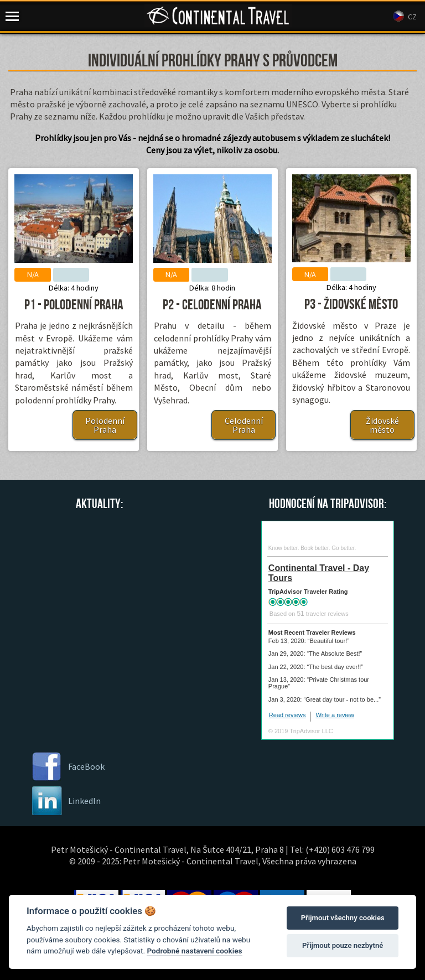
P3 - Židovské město (351, 305)
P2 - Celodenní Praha (212, 305)
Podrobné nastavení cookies (194, 951)
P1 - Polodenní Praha (74, 305)
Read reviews (287, 715)
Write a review (335, 715)
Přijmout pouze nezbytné (343, 945)
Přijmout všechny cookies (343, 918)
